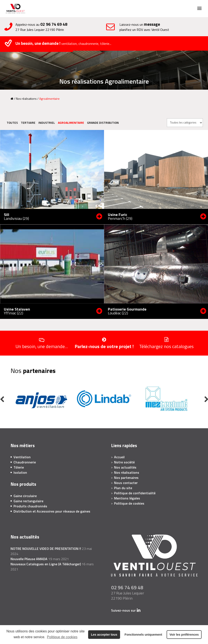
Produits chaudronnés (30, 506)
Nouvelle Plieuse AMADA (29, 559)
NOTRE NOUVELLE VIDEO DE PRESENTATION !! (46, 549)
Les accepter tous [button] (104, 635)
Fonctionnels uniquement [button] (143, 635)
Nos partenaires (126, 478)
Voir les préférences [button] (184, 635)
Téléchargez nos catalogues (166, 346)
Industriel (47, 123)
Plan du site (123, 488)
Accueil (119, 457)
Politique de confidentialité (135, 493)
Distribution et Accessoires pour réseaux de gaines (52, 511)
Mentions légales (127, 498)
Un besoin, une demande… (42, 346)
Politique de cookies (62, 637)
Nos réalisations (26, 99)
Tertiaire (28, 123)
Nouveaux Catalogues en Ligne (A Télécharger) (46, 564)
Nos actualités (125, 467)
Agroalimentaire (71, 123)
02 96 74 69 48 (54, 24)
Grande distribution (103, 123)
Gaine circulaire (25, 496)
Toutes (12, 123)
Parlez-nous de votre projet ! (104, 346)
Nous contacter (126, 483)
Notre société (124, 462)
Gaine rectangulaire (28, 501)
